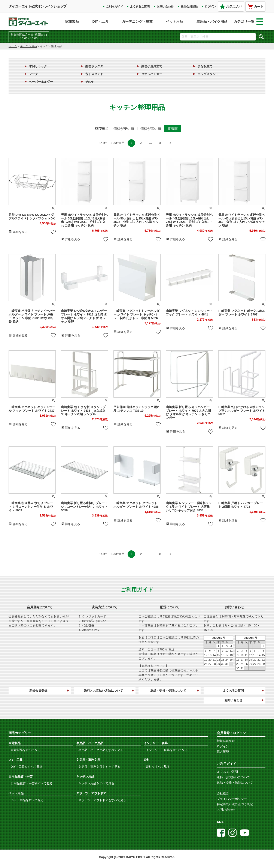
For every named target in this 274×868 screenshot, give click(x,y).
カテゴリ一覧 (249, 22)
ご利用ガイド (114, 6)
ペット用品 (174, 22)
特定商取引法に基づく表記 (235, 804)
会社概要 (223, 793)
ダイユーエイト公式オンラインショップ (37, 6)
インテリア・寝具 (156, 743)
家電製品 (72, 22)
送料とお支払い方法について (103, 691)
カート (255, 6)
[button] (170, 143)
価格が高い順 (151, 129)
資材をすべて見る (158, 767)
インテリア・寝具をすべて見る (167, 750)
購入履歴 (223, 752)
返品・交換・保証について (168, 691)
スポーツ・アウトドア (91, 793)
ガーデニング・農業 (137, 22)
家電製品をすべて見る (26, 750)
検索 (261, 37)
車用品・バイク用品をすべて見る (101, 750)
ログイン (210, 6)
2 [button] (141, 143)
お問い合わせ (165, 6)
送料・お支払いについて (233, 777)
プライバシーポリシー (232, 799)
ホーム (13, 46)
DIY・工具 (101, 22)
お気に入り (231, 7)
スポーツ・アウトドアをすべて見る (102, 800)
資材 (147, 760)
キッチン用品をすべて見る (96, 783)
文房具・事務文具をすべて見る (99, 767)
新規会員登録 (189, 6)
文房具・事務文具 (88, 760)
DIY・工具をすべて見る (27, 767)
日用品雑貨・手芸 (21, 776)
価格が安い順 (124, 129)
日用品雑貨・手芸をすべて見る (32, 783)
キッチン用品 (28, 46)
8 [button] (160, 143)
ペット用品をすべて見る (27, 800)
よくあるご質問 (140, 6)
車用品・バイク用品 (212, 22)
